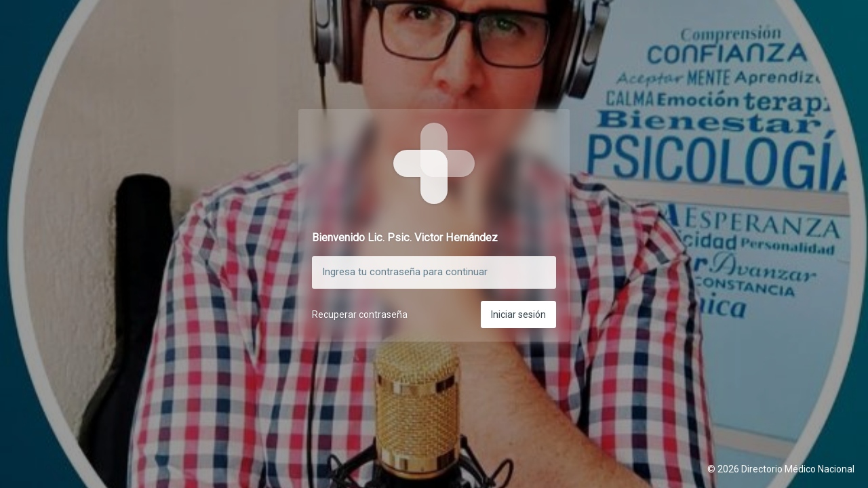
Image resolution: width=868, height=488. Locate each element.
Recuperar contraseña (360, 314)
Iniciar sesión (518, 314)
